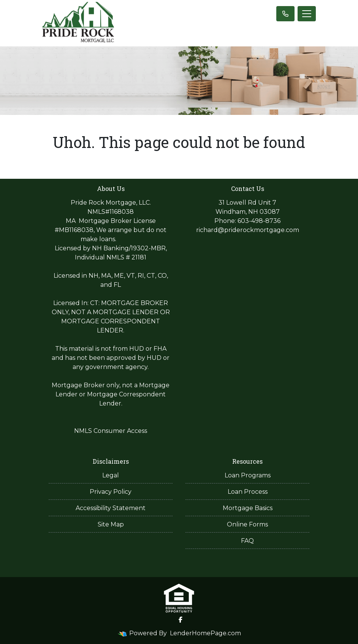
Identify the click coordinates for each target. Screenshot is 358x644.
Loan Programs (248, 475)
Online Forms (247, 524)
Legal (111, 475)
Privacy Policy (111, 492)
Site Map (111, 524)
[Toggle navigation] (307, 14)
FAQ (247, 541)
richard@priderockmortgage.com (248, 230)
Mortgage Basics (248, 508)
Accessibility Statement (111, 508)
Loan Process (248, 492)
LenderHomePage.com (205, 633)
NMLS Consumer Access (111, 431)
